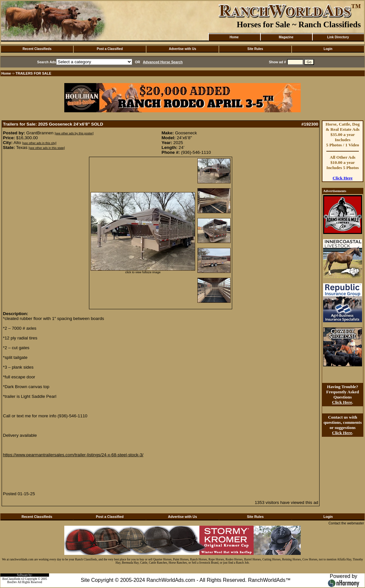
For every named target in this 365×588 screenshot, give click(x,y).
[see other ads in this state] (47, 148)
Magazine (286, 37)
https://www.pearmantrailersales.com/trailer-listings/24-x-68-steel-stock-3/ (73, 455)
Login (328, 49)
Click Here (343, 178)
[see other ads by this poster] (74, 133)
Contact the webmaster (346, 523)
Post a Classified (110, 49)
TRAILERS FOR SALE (33, 73)
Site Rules (255, 49)
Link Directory (338, 37)
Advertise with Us (182, 49)
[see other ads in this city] (39, 143)
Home (234, 37)
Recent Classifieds (37, 49)
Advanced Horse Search (163, 62)
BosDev (12, 582)
